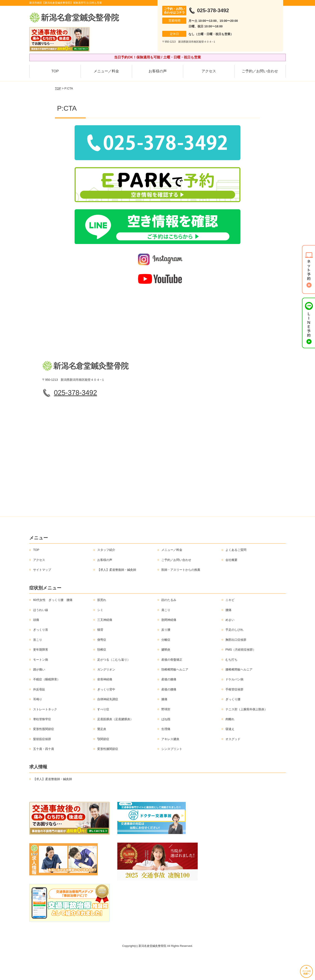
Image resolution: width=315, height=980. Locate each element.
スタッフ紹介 (106, 575)
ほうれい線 (41, 635)
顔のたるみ (169, 625)
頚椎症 (102, 675)
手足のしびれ (234, 655)
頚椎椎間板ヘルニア (175, 694)
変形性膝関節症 (108, 774)
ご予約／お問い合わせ (260, 71)
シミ (100, 635)
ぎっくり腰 (233, 724)
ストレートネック (45, 734)
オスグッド (233, 764)
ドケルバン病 (234, 704)
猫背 (100, 655)
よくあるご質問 (236, 575)
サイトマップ (42, 595)
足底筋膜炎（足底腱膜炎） (115, 744)
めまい (230, 645)
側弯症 (102, 665)
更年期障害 (41, 675)
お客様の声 (158, 71)
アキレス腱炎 (170, 764)
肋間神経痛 (169, 645)
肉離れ (230, 744)
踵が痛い (39, 694)
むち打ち (231, 684)
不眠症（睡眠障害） (47, 704)
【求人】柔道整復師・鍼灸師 (117, 595)
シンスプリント (172, 774)
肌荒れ (102, 625)
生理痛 (166, 754)
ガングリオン (106, 694)
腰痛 (228, 635)
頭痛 (36, 645)
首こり (38, 665)
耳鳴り (38, 724)
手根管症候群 (234, 714)
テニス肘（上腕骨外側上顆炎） (246, 734)
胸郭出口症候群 (236, 665)
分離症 (166, 665)
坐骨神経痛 (105, 704)
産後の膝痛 (169, 704)
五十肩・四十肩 (44, 774)
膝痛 (164, 724)
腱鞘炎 (166, 675)
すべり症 (103, 734)
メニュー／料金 (106, 71)
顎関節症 (103, 764)
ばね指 (166, 744)
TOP (55, 71)
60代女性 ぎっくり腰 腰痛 (53, 625)
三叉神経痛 (105, 645)
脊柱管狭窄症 (42, 744)
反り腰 (166, 655)
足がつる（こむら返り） (114, 684)
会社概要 (231, 585)
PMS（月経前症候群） (241, 675)
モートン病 (41, 684)
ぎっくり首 (41, 655)
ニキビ (230, 625)
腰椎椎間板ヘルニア (239, 694)
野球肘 (166, 734)
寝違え (230, 754)
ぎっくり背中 (106, 714)
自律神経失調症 (108, 724)
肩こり (166, 635)
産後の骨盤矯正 (172, 684)
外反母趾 (39, 714)
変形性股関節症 (44, 754)
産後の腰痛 (169, 714)
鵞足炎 (102, 754)
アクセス (209, 71)
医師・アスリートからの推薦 (181, 595)
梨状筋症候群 (42, 764)
